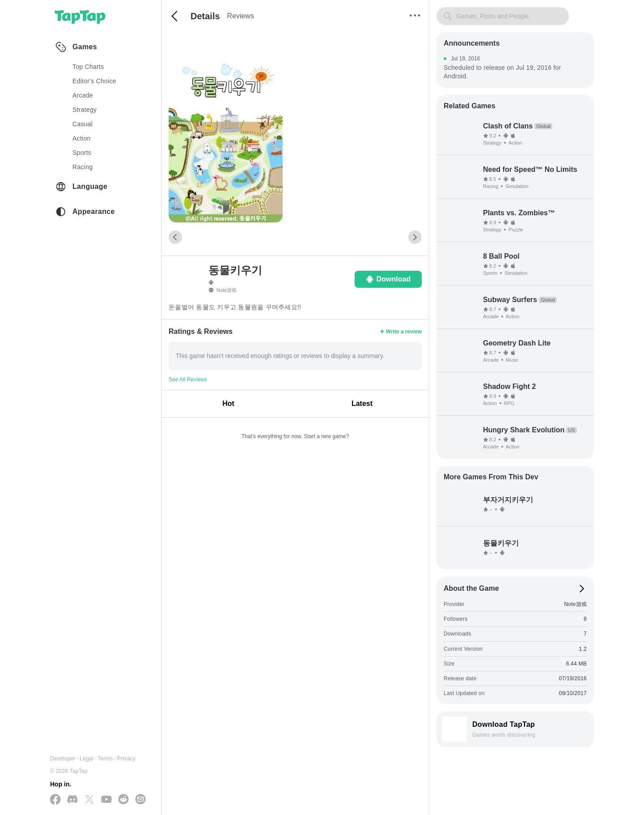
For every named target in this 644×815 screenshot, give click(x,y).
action (82, 138)
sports (82, 153)
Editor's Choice (94, 81)
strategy (85, 110)
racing (83, 167)
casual (83, 124)
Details (205, 16)
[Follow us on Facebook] (55, 800)
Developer (63, 759)
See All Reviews (188, 380)
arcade (83, 95)
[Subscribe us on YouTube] (106, 800)
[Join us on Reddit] (123, 800)
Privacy (126, 759)
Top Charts (88, 67)
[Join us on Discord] (72, 800)
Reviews (241, 16)
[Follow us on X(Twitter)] (89, 800)
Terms (105, 759)
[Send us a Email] (140, 800)
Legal (87, 759)
